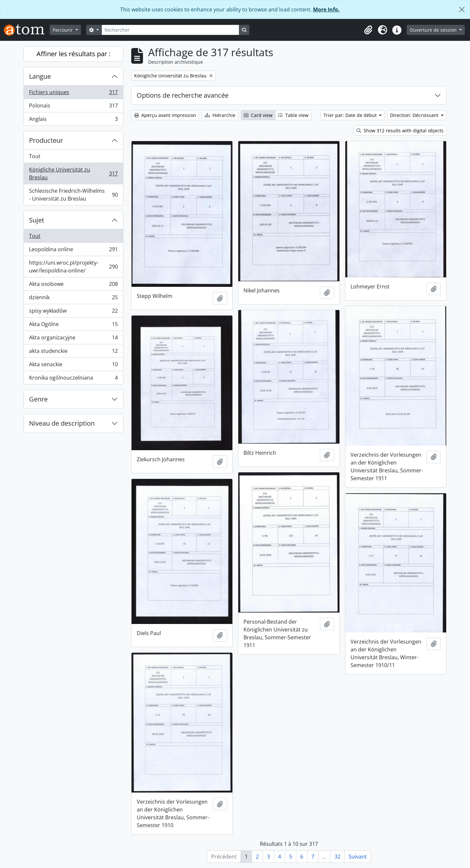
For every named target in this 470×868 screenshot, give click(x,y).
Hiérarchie (220, 115)
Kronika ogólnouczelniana (73, 379)
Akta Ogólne (73, 326)
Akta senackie (73, 366)
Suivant (358, 857)
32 (337, 857)
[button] (368, 30)
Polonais (73, 107)
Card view (258, 115)
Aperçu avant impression (165, 115)
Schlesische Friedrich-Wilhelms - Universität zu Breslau (73, 195)
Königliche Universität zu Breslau (73, 173)
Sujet (37, 220)
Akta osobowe (73, 285)
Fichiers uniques (73, 94)
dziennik (73, 299)
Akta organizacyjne (73, 339)
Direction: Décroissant (415, 115)
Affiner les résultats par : (73, 54)
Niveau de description (62, 423)
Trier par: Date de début (351, 115)
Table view (293, 115)
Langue (40, 76)
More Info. (326, 9)
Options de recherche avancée (183, 95)
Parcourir (63, 30)
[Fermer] (462, 9)
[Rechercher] (170, 30)
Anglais (73, 120)
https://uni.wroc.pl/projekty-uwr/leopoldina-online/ (73, 267)
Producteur (46, 140)
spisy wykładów (73, 312)
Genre (38, 399)
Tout (35, 156)
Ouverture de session (434, 30)
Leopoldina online (73, 251)
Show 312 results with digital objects (400, 131)
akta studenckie (73, 352)
